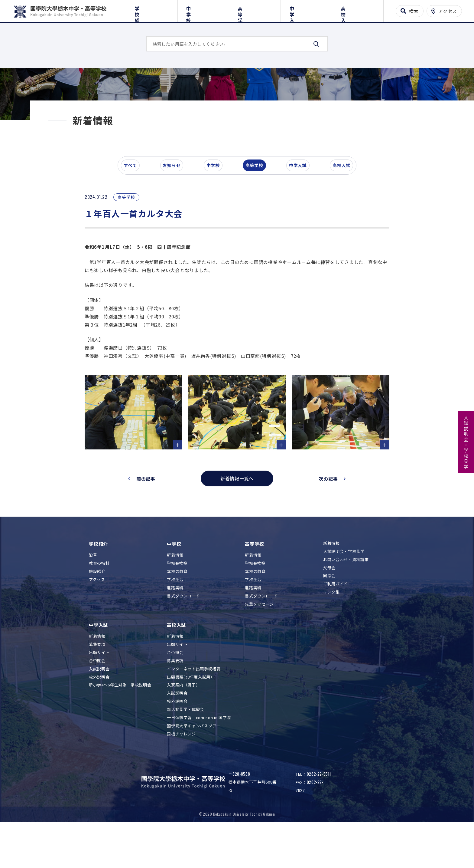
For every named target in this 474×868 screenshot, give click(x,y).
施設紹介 (97, 614)
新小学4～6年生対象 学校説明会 (120, 728)
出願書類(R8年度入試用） (191, 720)
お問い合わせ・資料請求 (346, 602)
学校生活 (175, 622)
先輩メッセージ (259, 647)
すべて (134, 210)
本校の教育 (177, 614)
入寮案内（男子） (183, 728)
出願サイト (99, 695)
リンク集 (331, 635)
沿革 (93, 598)
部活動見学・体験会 (185, 752)
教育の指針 (99, 606)
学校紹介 (152, 10)
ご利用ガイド (336, 627)
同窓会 (329, 618)
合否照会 (97, 703)
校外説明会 (99, 720)
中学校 (203, 10)
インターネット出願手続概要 (194, 711)
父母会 (329, 610)
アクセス (97, 622)
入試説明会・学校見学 (466, 442)
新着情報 (175, 598)
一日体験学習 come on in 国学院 (199, 760)
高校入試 (358, 10)
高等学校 (255, 10)
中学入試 (306, 10)
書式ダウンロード (183, 638)
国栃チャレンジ (181, 776)
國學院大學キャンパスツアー (193, 768)
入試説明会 (99, 711)
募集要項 (97, 687)
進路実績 (175, 630)
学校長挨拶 (177, 606)
